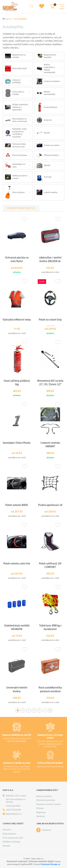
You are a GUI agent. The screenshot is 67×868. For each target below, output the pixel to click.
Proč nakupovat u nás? (13, 838)
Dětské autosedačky (46, 93)
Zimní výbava (15, 192)
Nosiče (43, 133)
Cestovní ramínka (48, 81)
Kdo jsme (7, 830)
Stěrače (44, 165)
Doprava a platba (44, 796)
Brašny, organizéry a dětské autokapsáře (46, 68)
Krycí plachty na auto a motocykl (16, 120)
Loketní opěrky (47, 192)
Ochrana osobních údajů (41, 861)
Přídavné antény (48, 155)
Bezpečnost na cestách (15, 56)
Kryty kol (44, 120)
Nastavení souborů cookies (49, 804)
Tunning (44, 177)
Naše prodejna (9, 834)
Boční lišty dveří (16, 69)
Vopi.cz (8, 19)
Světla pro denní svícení (16, 177)
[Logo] (11, 6)
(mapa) (23, 796)
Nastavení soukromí (17, 861)
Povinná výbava (16, 155)
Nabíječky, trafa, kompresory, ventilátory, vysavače (16, 133)
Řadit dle (30, 208)
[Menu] (62, 7)
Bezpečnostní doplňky (46, 56)
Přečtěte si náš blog (11, 842)
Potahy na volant (48, 145)
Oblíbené (40, 816)
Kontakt (6, 846)
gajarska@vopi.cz (14, 814)
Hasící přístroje (47, 107)
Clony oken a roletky (15, 93)
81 (50, 710)
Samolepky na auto (15, 165)
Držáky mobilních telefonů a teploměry (17, 107)
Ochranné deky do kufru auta (16, 145)
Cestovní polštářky (13, 81)
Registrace (41, 812)
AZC (31, 864)
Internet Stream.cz (51, 864)
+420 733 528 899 (13, 810)
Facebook (46, 830)
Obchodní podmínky (46, 800)
